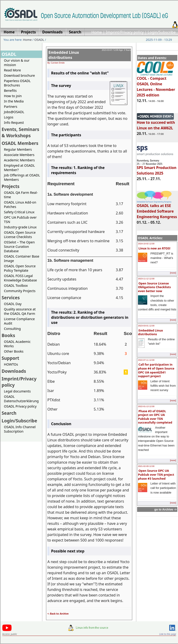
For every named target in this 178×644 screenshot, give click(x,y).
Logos (9, 117)
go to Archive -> (165, 509)
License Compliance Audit (19, 321)
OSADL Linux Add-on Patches (20, 204)
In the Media (14, 101)
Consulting (12, 329)
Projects (11, 186)
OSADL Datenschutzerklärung (21, 399)
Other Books (14, 351)
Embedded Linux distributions (150, 332)
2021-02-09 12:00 (146, 466)
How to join (13, 96)
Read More (12, 70)
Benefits (10, 91)
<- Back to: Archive (58, 614)
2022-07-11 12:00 (146, 360)
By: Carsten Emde (56, 63)
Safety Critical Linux (19, 212)
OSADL (39, 40)
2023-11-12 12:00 (146, 279)
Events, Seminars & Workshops (20, 132)
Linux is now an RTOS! (154, 248)
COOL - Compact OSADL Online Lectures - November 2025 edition (156, 85)
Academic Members (19, 160)
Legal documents (17, 391)
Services (11, 298)
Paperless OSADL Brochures (17, 83)
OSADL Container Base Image (22, 258)
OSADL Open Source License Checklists (20, 235)
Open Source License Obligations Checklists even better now (154, 287)
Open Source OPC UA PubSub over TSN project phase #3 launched (156, 474)
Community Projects (20, 291)
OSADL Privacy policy (20, 406)
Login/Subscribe (162, 32)
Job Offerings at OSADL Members (22, 177)
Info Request (14, 123)
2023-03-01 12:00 (146, 326)
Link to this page (168, 634)
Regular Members (18, 149)
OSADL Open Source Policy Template (20, 268)
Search (9, 413)
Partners (11, 107)
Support (10, 358)
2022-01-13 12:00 (146, 406)
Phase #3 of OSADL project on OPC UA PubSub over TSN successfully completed (155, 417)
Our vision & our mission (17, 63)
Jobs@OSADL (14, 112)
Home (97, 32)
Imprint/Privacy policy (125, 32)
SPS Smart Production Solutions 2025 (157, 168)
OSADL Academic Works (17, 344)
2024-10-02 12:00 (146, 244)
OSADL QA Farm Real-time (21, 195)
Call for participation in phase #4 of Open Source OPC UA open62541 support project (156, 370)
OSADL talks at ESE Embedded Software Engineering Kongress (157, 209)
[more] (173, 273)
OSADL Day (13, 304)
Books (8, 335)
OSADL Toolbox (16, 285)
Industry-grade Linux (20, 227)
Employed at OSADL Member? (19, 168)
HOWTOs (11, 364)
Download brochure (19, 75)
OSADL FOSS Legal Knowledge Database (20, 278)
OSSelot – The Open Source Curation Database (19, 247)
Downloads (14, 371)
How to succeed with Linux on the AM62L (156, 123)
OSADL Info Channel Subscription (20, 429)
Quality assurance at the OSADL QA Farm (20, 311)
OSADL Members (20, 143)
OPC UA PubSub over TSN (20, 220)
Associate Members (19, 155)
